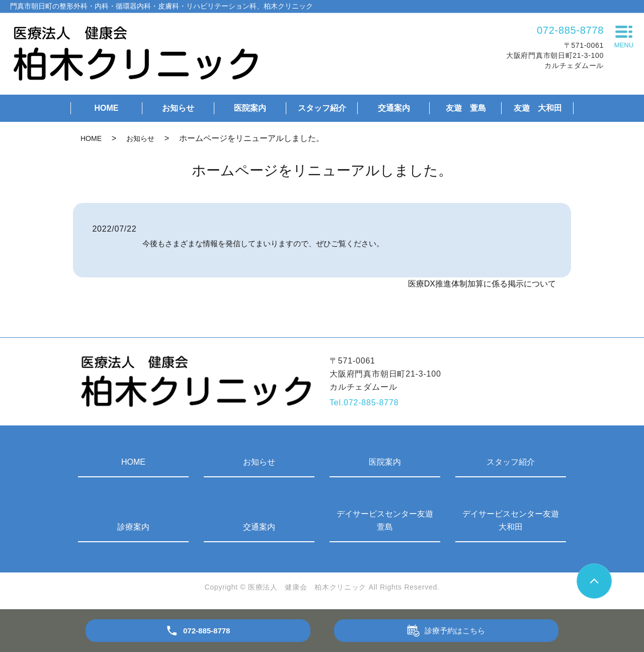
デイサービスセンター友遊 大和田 (514, 520)
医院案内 (250, 108)
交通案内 (394, 108)
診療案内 (133, 527)
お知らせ (178, 108)
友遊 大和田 (538, 108)
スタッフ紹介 (322, 108)
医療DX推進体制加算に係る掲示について (482, 284)
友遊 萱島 (466, 108)
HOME (106, 108)
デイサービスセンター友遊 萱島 (388, 520)
